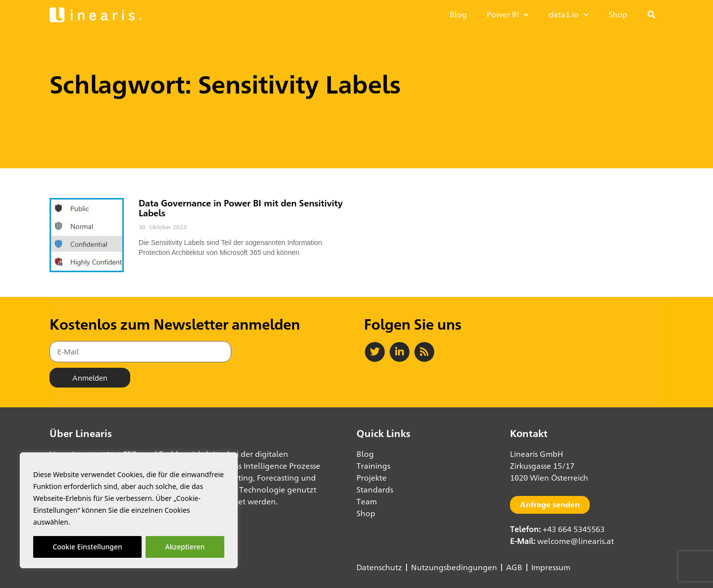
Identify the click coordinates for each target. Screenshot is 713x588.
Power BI (508, 15)
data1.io (569, 15)
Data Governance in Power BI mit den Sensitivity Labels (241, 208)
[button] (652, 15)
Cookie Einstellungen (87, 547)
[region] (129, 510)
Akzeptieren (185, 547)
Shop (618, 15)
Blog (458, 15)
